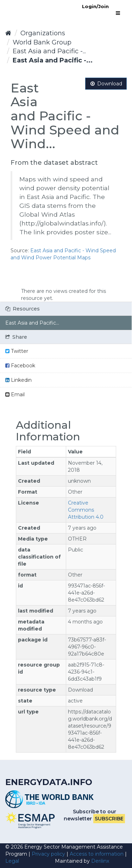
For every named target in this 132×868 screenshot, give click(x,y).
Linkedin (18, 380)
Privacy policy (48, 854)
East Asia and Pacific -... (49, 51)
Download (106, 84)
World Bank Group (42, 42)
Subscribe (109, 819)
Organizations (43, 33)
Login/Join (95, 6)
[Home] (8, 33)
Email (15, 394)
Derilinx (100, 861)
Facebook (20, 366)
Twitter (17, 351)
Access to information (97, 854)
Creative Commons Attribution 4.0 (86, 510)
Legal (12, 861)
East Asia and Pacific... (32, 323)
